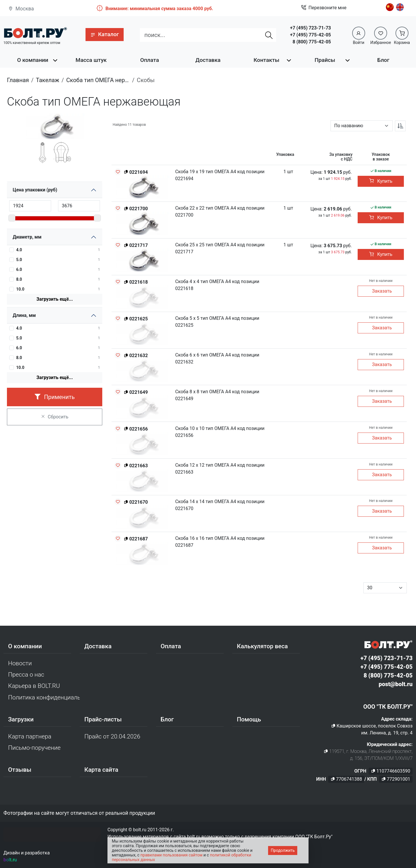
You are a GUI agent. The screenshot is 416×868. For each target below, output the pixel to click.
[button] (104, 35)
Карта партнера (30, 736)
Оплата (149, 60)
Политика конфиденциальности (44, 697)
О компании (33, 60)
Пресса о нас (26, 675)
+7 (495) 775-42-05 (310, 35)
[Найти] (269, 35)
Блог (383, 60)
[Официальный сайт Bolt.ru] (35, 33)
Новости (20, 663)
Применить (55, 397)
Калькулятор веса (262, 646)
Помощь (249, 719)
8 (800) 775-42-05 (312, 42)
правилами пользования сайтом (171, 855)
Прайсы (325, 60)
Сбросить (54, 417)
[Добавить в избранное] (118, 172)
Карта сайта (101, 770)
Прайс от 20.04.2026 (112, 736)
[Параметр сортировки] (362, 126)
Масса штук (91, 60)
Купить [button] (381, 181)
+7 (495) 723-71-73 (310, 28)
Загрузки (21, 719)
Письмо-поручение (34, 748)
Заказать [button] (382, 291)
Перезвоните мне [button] (324, 8)
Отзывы (20, 770)
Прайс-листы (103, 719)
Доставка (208, 60)
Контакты (266, 60)
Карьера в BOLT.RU (34, 686)
